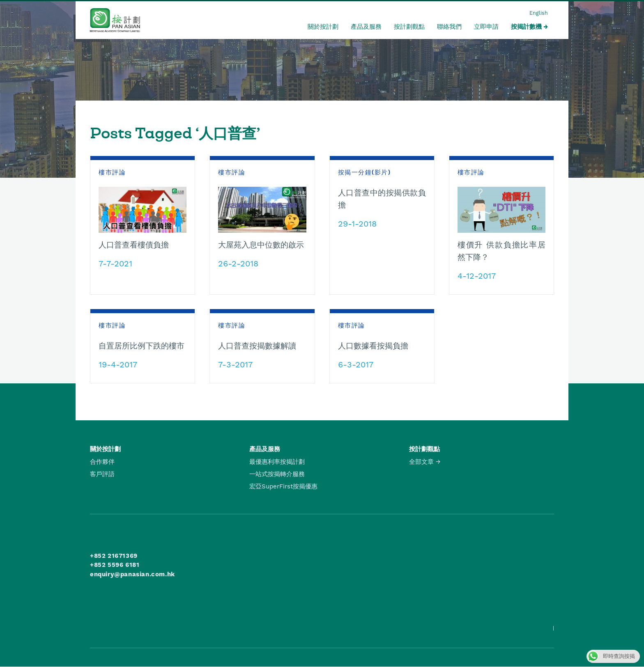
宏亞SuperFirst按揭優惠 (283, 486)
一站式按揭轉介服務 (277, 474)
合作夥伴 (102, 462)
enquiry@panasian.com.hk (132, 574)
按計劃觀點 (409, 27)
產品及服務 (366, 27)
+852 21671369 (114, 556)
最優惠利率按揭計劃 (277, 462)
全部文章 (421, 462)
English (539, 13)
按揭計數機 (526, 27)
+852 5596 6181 (115, 565)
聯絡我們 (449, 27)
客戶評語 (102, 474)
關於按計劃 (323, 27)
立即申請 (486, 27)
